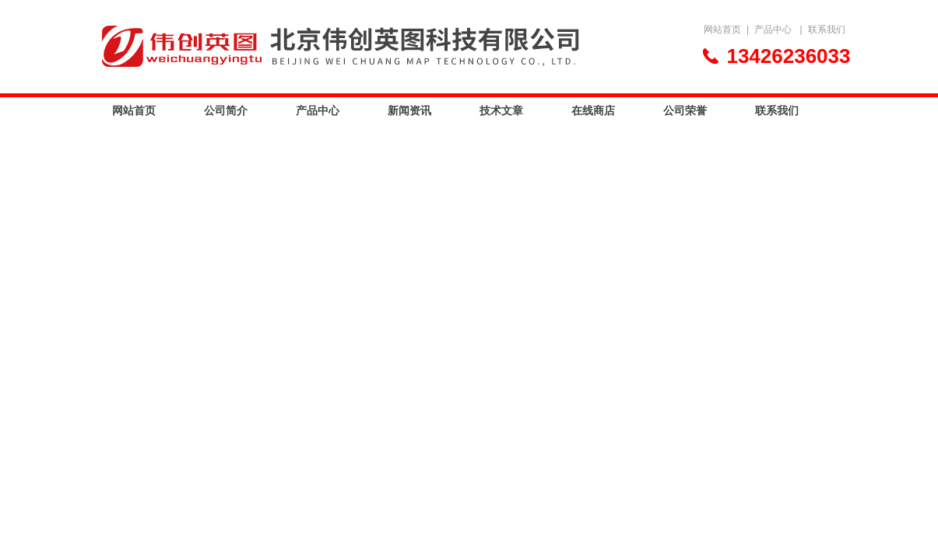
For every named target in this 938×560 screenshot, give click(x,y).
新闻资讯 (409, 110)
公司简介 (226, 110)
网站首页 (722, 30)
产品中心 (773, 30)
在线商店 (593, 110)
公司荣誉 (685, 110)
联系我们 (827, 30)
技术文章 (501, 110)
